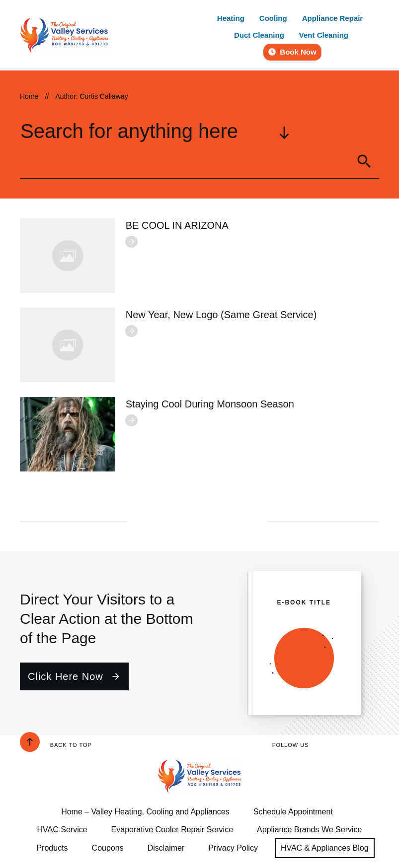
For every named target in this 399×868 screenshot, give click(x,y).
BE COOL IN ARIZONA (177, 225)
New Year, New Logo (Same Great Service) (221, 315)
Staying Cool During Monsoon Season (210, 404)
